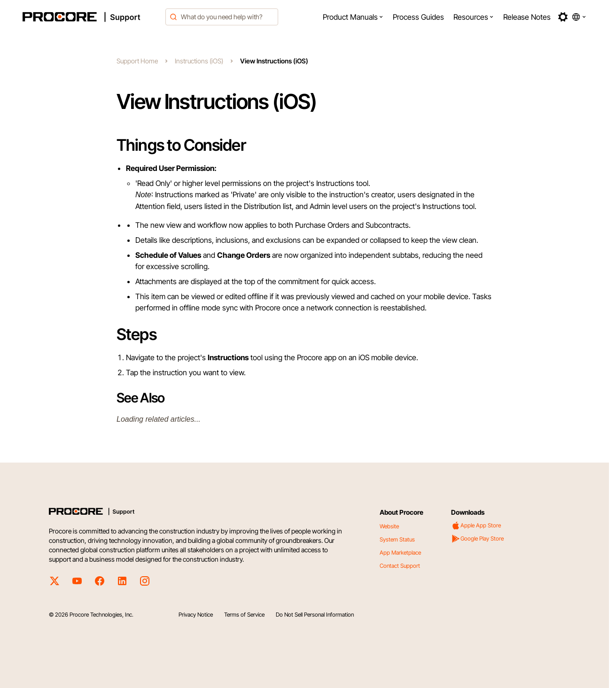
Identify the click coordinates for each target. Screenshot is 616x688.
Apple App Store (476, 526)
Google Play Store (477, 539)
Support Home (137, 61)
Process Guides (418, 17)
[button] (353, 17)
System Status (397, 539)
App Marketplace (400, 553)
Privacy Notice (196, 615)
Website (389, 526)
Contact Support (400, 566)
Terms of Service (244, 615)
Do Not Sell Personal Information (315, 615)
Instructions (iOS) (199, 61)
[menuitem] (353, 17)
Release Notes (527, 17)
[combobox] (222, 17)
